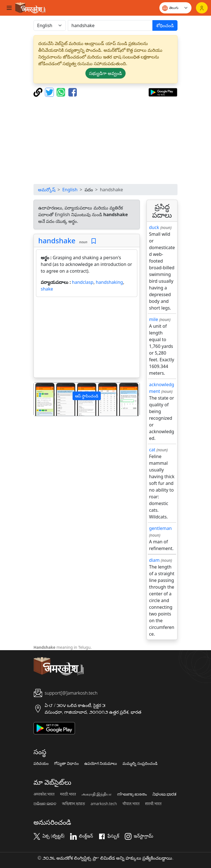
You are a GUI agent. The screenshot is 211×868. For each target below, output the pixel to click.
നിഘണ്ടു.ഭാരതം (132, 794)
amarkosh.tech (104, 804)
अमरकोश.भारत (44, 794)
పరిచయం (41, 763)
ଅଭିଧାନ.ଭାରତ (45, 804)
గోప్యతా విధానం (66, 763)
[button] (42, 399)
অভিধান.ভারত (73, 804)
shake (47, 289)
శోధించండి (165, 25)
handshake (57, 240)
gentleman (160, 528)
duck (154, 227)
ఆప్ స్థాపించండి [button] (87, 396)
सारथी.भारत (153, 804)
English (70, 190)
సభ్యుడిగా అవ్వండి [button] (106, 73)
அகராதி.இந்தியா (96, 794)
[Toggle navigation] (9, 8)
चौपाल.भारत (131, 804)
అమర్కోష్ (47, 190)
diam (154, 560)
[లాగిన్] (202, 8)
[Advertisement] (106, 140)
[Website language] (175, 8)
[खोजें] (110, 25)
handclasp (83, 282)
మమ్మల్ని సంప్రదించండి (140, 763)
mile (154, 319)
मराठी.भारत (68, 794)
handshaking (109, 282)
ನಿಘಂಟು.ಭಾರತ (164, 794)
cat (152, 450)
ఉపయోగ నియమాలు (101, 763)
